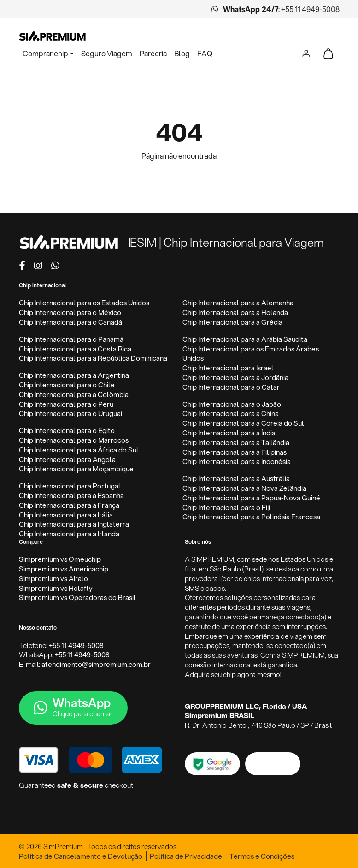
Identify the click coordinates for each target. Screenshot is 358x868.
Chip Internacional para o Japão (232, 404)
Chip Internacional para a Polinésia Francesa (251, 517)
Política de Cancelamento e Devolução (81, 856)
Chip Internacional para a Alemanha (238, 303)
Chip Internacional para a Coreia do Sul (243, 423)
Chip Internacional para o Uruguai (70, 413)
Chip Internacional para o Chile (67, 385)
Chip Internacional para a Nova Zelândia (244, 488)
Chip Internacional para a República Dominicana (93, 358)
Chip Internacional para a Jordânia (235, 378)
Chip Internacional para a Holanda (235, 312)
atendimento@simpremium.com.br (96, 664)
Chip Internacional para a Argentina (74, 375)
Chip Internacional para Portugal (70, 486)
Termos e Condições (262, 856)
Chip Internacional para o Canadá (70, 322)
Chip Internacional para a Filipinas (235, 452)
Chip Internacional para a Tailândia (236, 443)
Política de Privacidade (186, 856)
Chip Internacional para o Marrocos (74, 440)
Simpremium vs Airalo (53, 579)
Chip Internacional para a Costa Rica (75, 349)
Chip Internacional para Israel (228, 368)
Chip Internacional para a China (231, 413)
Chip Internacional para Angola (67, 460)
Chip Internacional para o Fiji (226, 508)
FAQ (205, 53)
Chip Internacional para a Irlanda (69, 534)
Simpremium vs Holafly (56, 588)
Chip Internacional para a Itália (66, 515)
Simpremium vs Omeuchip (60, 559)
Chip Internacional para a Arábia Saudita (245, 339)
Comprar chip (45, 53)
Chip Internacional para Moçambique (76, 469)
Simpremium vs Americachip (64, 569)
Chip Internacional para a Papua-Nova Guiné (251, 498)
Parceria (153, 53)
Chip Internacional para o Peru (66, 404)
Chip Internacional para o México (70, 312)
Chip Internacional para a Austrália (236, 479)
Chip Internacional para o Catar (231, 387)
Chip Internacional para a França (69, 505)
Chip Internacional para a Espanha (71, 496)
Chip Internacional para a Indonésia (237, 461)
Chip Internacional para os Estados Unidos (84, 303)
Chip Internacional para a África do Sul (79, 450)
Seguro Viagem (107, 53)
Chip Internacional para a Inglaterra (74, 524)
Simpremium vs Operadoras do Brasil (77, 597)
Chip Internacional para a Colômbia (74, 395)
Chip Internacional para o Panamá (71, 339)
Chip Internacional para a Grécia (232, 322)
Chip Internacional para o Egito (67, 431)
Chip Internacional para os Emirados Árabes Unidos (251, 354)
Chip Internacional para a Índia (229, 433)
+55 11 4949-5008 (310, 9)
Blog (182, 53)
